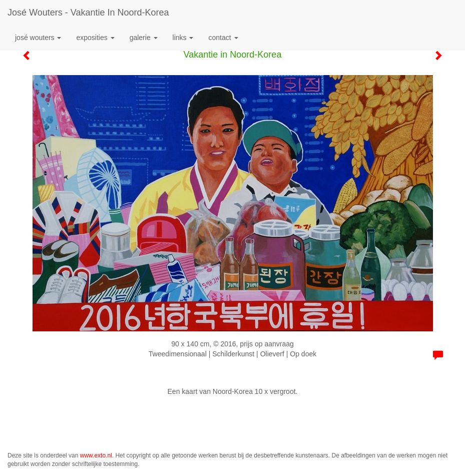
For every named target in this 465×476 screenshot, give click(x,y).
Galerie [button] (144, 38)
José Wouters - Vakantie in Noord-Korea (88, 13)
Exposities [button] (95, 38)
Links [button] (183, 38)
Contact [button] (223, 38)
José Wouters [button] (38, 38)
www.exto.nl (96, 455)
